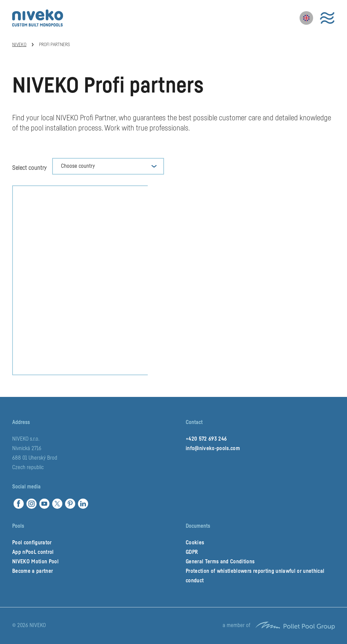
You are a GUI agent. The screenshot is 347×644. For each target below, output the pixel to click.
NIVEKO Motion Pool (35, 562)
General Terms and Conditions (220, 562)
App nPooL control (33, 552)
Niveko (19, 45)
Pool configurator (32, 543)
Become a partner (33, 571)
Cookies (195, 543)
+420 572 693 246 (206, 439)
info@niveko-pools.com (213, 448)
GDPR (192, 552)
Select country (29, 168)
